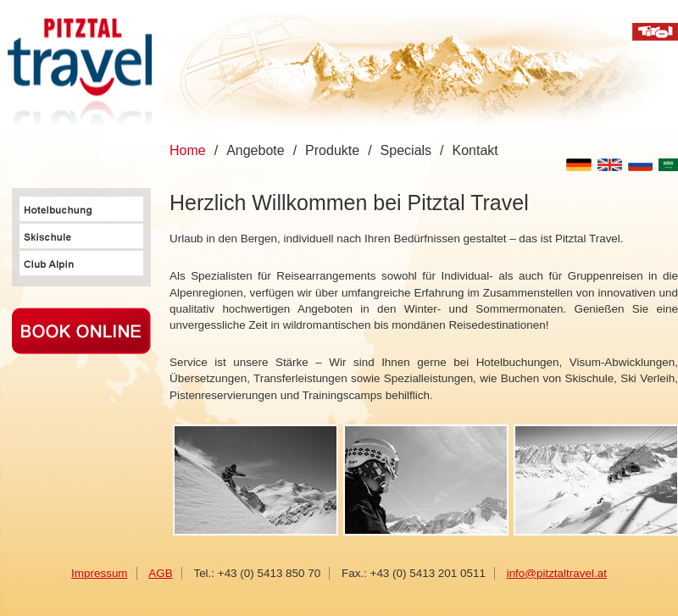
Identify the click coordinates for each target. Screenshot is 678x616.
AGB (160, 573)
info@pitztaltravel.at (557, 573)
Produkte (332, 150)
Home (188, 150)
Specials (406, 150)
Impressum (99, 573)
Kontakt (475, 150)
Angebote (256, 150)
